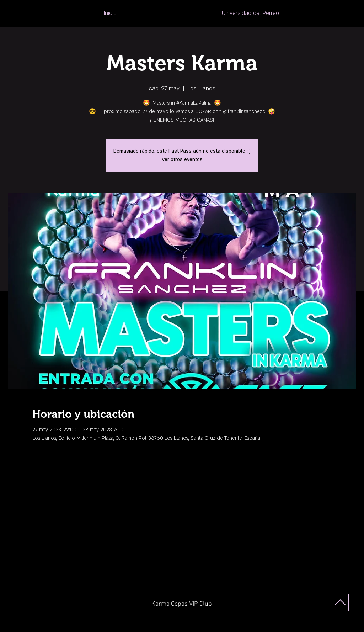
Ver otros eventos (182, 160)
